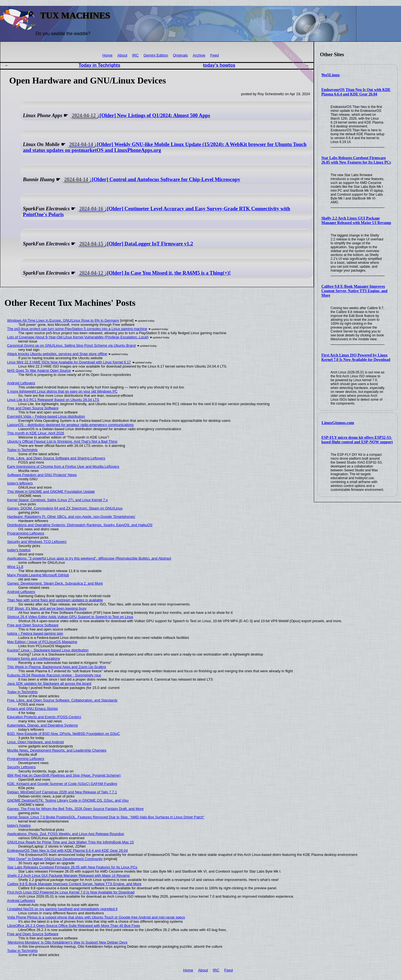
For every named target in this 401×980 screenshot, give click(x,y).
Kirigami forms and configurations (34, 658)
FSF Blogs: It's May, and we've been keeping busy (47, 608)
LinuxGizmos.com (338, 423)
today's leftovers (20, 483)
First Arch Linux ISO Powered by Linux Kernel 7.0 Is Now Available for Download (356, 357)
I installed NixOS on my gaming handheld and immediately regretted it (62, 909)
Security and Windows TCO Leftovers (37, 542)
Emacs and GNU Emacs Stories (33, 709)
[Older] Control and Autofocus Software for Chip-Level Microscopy (151, 179)
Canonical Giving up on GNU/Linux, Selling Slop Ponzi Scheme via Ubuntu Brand (72, 345)
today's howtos (219, 65)
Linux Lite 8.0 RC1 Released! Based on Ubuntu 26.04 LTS (53, 400)
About (122, 55)
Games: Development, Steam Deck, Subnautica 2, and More (55, 583)
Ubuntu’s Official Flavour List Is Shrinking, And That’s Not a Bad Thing (62, 441)
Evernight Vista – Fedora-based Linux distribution (46, 416)
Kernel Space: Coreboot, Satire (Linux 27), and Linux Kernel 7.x (58, 500)
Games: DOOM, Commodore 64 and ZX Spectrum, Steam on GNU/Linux (65, 508)
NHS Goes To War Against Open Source (39, 370)
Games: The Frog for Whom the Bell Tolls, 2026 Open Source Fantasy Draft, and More (75, 809)
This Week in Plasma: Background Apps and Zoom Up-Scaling (57, 667)
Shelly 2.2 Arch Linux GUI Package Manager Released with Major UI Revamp (356, 221)
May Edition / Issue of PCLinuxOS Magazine (42, 642)
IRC (135, 55)
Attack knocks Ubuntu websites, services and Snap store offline (57, 354)
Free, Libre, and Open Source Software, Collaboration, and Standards (62, 700)
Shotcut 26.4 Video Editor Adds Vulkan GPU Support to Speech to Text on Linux (70, 617)
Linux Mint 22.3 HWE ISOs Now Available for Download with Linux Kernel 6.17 (69, 362)
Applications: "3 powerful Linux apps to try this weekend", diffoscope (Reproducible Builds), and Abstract (89, 558)
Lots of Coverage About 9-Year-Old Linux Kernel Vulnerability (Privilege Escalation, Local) (78, 337)
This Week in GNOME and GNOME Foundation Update (51, 492)
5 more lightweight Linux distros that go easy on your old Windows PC (62, 391)
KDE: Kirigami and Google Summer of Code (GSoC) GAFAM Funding (62, 784)
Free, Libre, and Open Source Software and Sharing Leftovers (56, 458)
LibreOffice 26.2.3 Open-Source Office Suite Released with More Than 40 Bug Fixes (74, 926)
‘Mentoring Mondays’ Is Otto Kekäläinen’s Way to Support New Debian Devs (67, 942)
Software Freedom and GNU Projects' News (42, 475)
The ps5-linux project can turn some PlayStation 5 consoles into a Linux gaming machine (77, 329)
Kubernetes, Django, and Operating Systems (43, 725)
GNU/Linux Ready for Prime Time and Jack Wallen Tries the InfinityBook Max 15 (71, 842)
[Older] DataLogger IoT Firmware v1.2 (135, 244)
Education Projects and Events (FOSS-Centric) (44, 717)
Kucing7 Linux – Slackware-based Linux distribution (48, 650)
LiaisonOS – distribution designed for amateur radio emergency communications (71, 425)
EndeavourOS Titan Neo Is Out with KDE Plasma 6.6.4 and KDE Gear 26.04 (356, 92)
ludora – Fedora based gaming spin (35, 633)
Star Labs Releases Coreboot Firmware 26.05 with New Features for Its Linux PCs (356, 160)
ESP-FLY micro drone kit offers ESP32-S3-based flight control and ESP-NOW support (357, 440)
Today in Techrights (99, 65)
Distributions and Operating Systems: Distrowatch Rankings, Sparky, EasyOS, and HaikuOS (80, 525)
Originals (180, 55)
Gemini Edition (156, 55)
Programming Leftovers (26, 533)
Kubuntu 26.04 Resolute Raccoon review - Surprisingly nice (54, 675)
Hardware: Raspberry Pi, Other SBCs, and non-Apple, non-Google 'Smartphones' (71, 517)
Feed (215, 55)
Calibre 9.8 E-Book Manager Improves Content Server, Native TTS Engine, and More (354, 291)
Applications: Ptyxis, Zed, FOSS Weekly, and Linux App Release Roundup (66, 834)
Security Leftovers (21, 767)
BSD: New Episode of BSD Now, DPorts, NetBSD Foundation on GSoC (64, 734)
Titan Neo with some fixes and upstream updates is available (55, 600)
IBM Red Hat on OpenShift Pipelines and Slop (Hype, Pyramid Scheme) (64, 775)
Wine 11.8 (15, 567)
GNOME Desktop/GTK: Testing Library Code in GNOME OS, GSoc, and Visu (68, 800)
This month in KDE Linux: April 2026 (36, 433)
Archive (199, 55)
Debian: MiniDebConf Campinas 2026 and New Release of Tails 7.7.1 (62, 792)
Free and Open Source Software (33, 408)
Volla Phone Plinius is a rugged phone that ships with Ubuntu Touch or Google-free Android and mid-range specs (96, 917)
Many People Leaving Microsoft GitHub (38, 575)
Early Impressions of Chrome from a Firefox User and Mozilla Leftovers (63, 466)
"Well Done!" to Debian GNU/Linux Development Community (55, 859)
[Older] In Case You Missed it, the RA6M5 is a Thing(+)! (154, 273)
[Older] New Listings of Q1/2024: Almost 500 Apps (140, 115)
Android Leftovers (21, 383)
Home (107, 55)
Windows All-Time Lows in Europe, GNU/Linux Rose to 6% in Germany (63, 320)
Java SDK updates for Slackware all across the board (49, 684)
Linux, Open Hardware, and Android (36, 742)
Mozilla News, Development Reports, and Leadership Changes (57, 750)
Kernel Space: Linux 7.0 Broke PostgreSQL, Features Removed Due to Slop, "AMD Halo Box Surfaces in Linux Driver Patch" (106, 817)
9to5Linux (331, 75)
